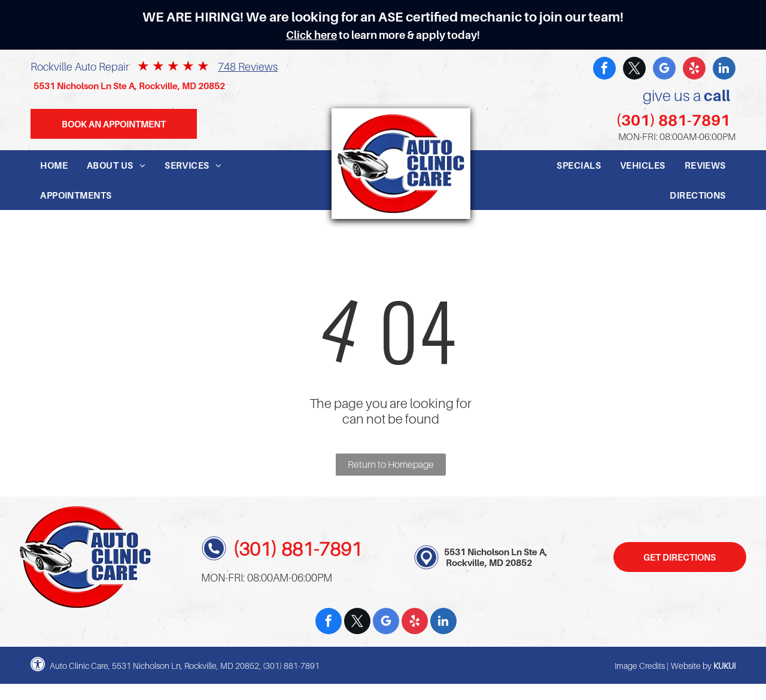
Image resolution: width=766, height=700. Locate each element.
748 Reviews (248, 67)
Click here (311, 35)
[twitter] (634, 70)
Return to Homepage (391, 464)
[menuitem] (54, 165)
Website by (691, 666)
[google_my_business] (664, 70)
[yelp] (694, 70)
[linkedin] (724, 70)
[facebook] (604, 70)
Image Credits (640, 666)
